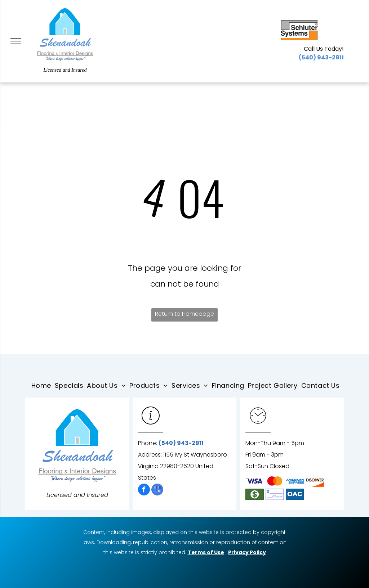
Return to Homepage (184, 314)
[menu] (16, 41)
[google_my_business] (157, 490)
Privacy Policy (247, 552)
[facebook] (144, 490)
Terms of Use (206, 552)
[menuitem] (43, 386)
